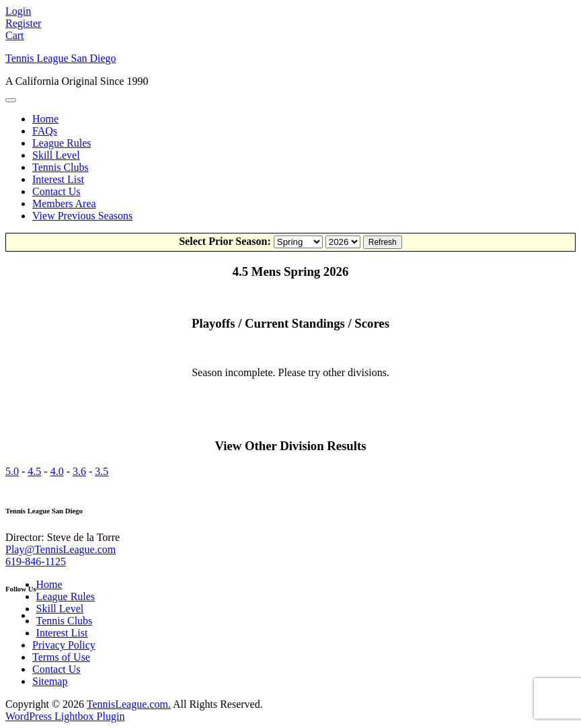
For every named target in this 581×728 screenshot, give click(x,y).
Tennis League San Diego (61, 58)
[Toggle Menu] (11, 100)
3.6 (79, 471)
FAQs (45, 131)
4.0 (57, 471)
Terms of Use (61, 657)
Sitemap (50, 681)
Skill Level (56, 155)
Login (18, 11)
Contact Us (56, 191)
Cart (15, 35)
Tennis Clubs (61, 167)
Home (45, 119)
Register (23, 23)
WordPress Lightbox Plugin (65, 716)
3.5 (102, 471)
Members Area (64, 204)
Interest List (58, 179)
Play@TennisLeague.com (61, 549)
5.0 (12, 471)
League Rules (62, 143)
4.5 (34, 471)
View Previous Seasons (82, 216)
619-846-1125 (36, 561)
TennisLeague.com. (129, 704)
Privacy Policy (64, 645)
